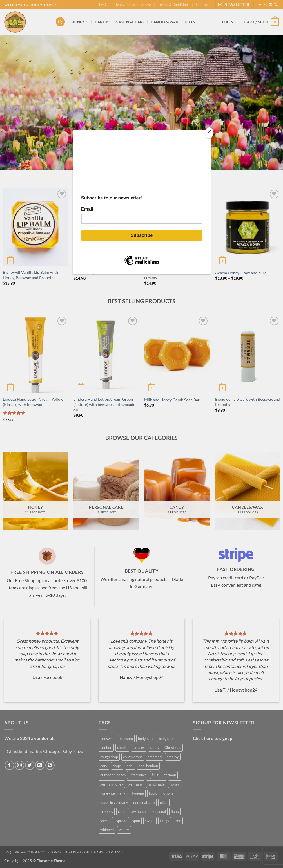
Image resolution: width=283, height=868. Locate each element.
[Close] (209, 133)
